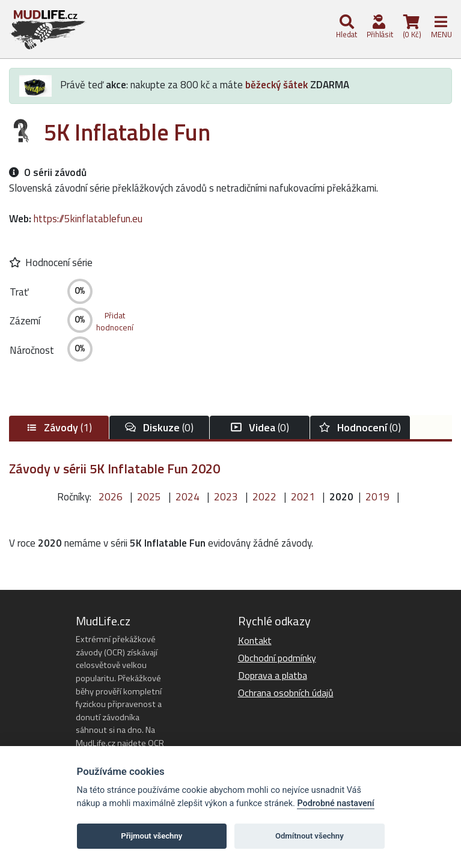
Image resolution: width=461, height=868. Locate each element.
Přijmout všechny (151, 836)
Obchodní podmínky (277, 658)
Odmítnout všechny (310, 836)
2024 (188, 497)
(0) (159, 427)
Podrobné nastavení (335, 803)
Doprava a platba (273, 675)
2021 (303, 497)
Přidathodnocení (115, 321)
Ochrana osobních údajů (286, 693)
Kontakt (255, 640)
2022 (264, 497)
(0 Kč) (411, 27)
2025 (149, 497)
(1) (59, 427)
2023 (226, 497)
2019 (377, 497)
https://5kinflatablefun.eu (88, 219)
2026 (111, 497)
